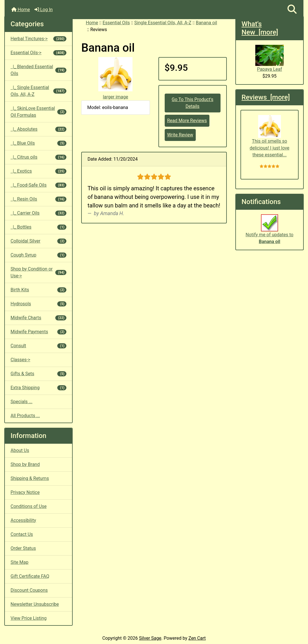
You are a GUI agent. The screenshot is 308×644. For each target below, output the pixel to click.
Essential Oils (116, 23)
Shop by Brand (25, 464)
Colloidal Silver (38, 241)
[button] (292, 10)
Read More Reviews (187, 121)
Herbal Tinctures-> (38, 39)
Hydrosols (38, 304)
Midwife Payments (38, 332)
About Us (20, 450)
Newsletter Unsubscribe (35, 604)
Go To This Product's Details (193, 103)
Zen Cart (197, 638)
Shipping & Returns (30, 478)
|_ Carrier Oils (38, 213)
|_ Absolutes (38, 129)
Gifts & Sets (38, 374)
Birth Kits (38, 290)
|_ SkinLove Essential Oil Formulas (38, 112)
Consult (38, 346)
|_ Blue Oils (38, 143)
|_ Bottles (38, 227)
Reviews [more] (266, 97)
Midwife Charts (38, 318)
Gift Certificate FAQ (30, 576)
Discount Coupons (29, 590)
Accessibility (23, 520)
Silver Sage (150, 638)
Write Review (180, 135)
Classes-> (20, 360)
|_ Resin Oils (38, 199)
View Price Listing (29, 618)
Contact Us (22, 534)
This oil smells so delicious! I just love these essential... (269, 136)
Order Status (23, 548)
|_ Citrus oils (38, 157)
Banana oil (206, 23)
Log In (44, 10)
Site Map (20, 562)
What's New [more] (260, 28)
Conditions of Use (28, 506)
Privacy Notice (25, 492)
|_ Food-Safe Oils (38, 185)
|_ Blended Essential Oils (38, 70)
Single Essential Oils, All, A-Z (163, 23)
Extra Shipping (38, 388)
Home (21, 10)
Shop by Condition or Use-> (38, 272)
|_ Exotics (38, 171)
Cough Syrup (38, 255)
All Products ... (25, 416)
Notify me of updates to (270, 232)
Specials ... (22, 402)
